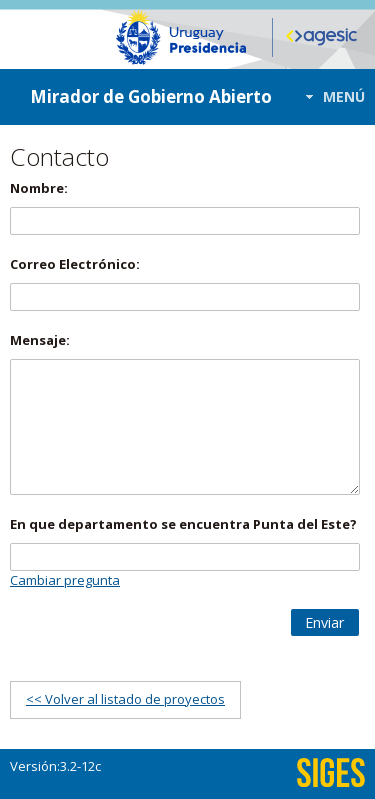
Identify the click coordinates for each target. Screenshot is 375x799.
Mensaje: (40, 340)
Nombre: (39, 188)
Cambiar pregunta (65, 580)
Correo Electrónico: (75, 264)
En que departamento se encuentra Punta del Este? (183, 524)
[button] (329, 96)
